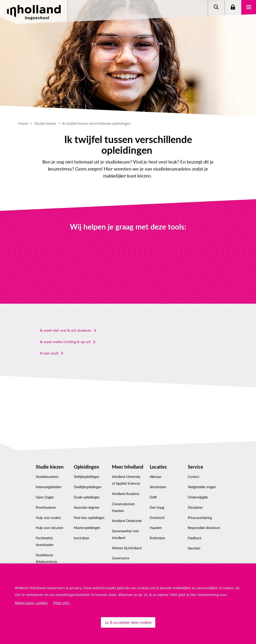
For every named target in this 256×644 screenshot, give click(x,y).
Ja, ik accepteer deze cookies (128, 622)
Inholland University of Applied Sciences (126, 480)
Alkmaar (156, 477)
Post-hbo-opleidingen (89, 518)
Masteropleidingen (87, 528)
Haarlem (156, 528)
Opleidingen (86, 467)
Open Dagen (45, 497)
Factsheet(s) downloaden (45, 541)
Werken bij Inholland (127, 548)
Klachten (194, 548)
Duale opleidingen (87, 497)
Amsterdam (158, 487)
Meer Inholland (128, 467)
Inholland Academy (126, 494)
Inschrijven (82, 538)
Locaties (158, 467)
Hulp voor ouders (48, 518)
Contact (194, 477)
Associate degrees (87, 507)
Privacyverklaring (200, 518)
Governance (121, 558)
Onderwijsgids (198, 497)
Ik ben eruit (49, 353)
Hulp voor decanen (50, 528)
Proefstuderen (46, 507)
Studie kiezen (50, 467)
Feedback (195, 538)
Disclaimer (195, 507)
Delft (153, 497)
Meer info (61, 603)
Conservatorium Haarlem (123, 507)
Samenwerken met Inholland (125, 534)
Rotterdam (157, 538)
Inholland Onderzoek (127, 521)
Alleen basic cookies (31, 603)
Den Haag (157, 507)
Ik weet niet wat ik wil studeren (66, 330)
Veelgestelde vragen (202, 487)
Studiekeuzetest (47, 477)
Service (196, 467)
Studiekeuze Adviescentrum (46, 558)
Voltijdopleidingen (87, 477)
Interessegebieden (49, 487)
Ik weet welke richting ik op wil (65, 342)
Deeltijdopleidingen (88, 487)
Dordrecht (157, 518)
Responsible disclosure (204, 528)
